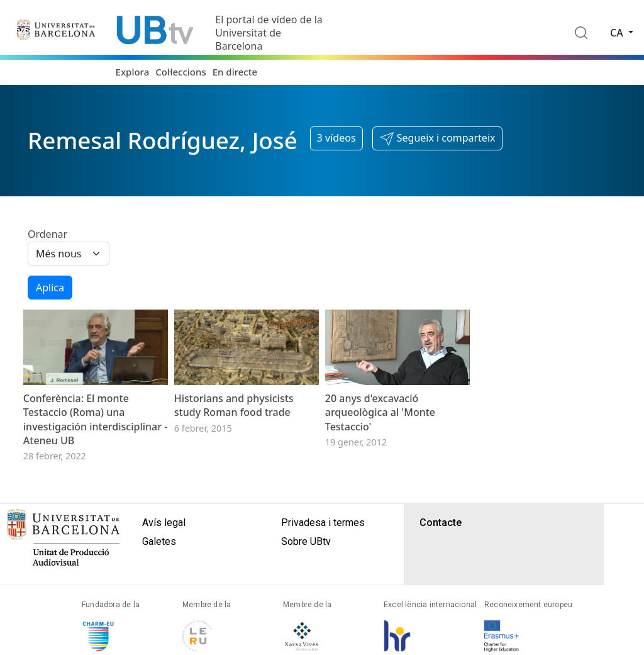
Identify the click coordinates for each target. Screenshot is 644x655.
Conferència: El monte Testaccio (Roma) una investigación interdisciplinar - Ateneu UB (96, 441)
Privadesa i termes (323, 544)
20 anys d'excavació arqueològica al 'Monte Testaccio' (380, 434)
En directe (235, 72)
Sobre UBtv (306, 563)
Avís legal (164, 544)
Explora (133, 72)
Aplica (50, 288)
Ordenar (47, 234)
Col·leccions (180, 72)
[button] (437, 138)
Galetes (159, 563)
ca (618, 33)
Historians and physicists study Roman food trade (234, 427)
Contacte (441, 544)
